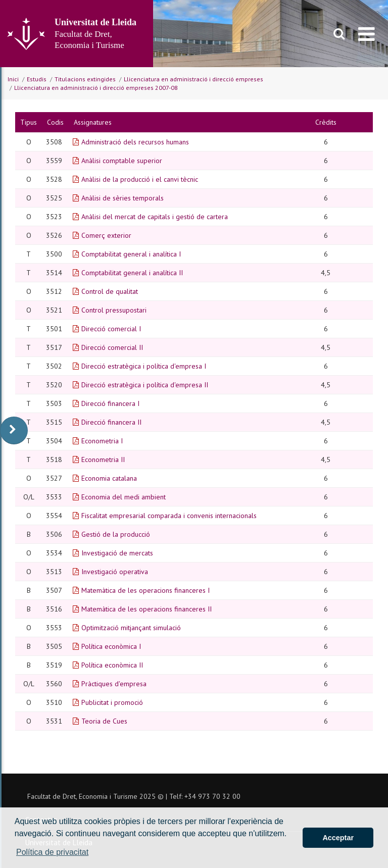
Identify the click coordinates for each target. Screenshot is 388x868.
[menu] (367, 34)
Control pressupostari (114, 310)
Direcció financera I (110, 403)
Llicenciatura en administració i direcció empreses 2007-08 (96, 88)
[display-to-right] (14, 430)
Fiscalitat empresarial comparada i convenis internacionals (169, 516)
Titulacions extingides (85, 79)
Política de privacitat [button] (52, 852)
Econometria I (102, 441)
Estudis (37, 79)
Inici (13, 79)
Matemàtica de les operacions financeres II (147, 609)
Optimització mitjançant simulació (131, 628)
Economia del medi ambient (124, 497)
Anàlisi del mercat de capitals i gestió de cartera (155, 217)
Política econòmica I (111, 646)
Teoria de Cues (104, 721)
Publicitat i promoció (112, 702)
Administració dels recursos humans (135, 142)
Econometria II (103, 459)
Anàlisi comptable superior (122, 161)
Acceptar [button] (338, 838)
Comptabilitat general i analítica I (131, 254)
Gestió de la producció (116, 534)
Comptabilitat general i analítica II (132, 273)
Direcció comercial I (111, 329)
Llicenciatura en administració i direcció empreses (193, 79)
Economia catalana (109, 478)
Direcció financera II (111, 422)
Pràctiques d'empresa (114, 684)
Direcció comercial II (112, 347)
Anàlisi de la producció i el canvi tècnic (140, 179)
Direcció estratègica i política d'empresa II (145, 385)
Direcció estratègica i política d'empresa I (144, 366)
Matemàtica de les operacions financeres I (145, 590)
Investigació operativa (115, 572)
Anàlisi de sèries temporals (123, 198)
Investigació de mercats (117, 553)
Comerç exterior (106, 235)
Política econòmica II (112, 665)
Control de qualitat (110, 291)
